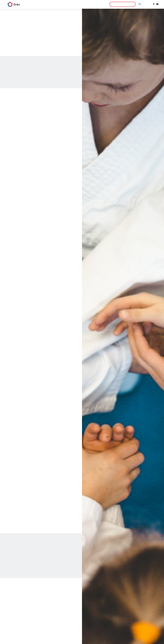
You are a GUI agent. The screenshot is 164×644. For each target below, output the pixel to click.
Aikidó (55, 4)
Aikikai (103, 4)
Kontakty (92, 4)
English (147, 4)
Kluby (63, 4)
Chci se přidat (122, 4)
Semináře (73, 4)
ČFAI (82, 4)
